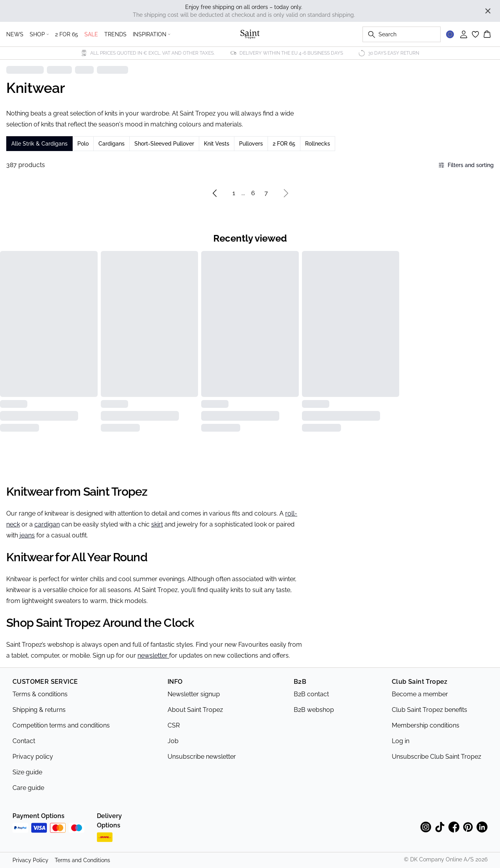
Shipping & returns (39, 710)
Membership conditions (426, 725)
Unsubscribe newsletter (202, 757)
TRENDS (115, 34)
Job (173, 741)
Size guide (27, 772)
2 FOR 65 (67, 34)
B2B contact (311, 694)
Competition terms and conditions (61, 725)
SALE (91, 34)
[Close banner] (488, 11)
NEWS (15, 34)
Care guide (28, 788)
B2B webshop (314, 710)
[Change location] (450, 34)
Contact (24, 741)
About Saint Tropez (195, 710)
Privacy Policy (30, 860)
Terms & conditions (40, 694)
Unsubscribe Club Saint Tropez (437, 757)
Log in (401, 741)
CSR (174, 725)
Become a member (420, 694)
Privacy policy (33, 757)
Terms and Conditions (82, 860)
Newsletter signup (194, 694)
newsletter (153, 655)
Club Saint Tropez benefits (429, 710)
